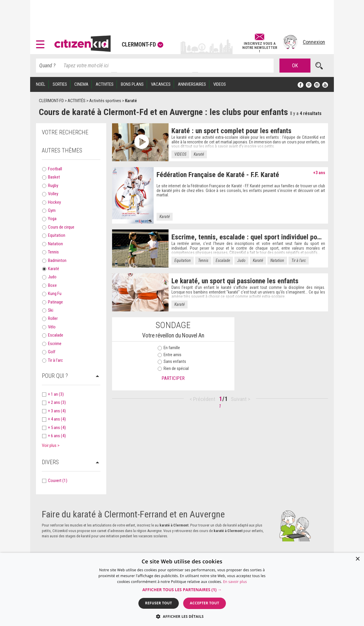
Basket (54, 177)
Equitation (57, 235)
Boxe (52, 285)
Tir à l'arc (55, 360)
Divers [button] (50, 462)
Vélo (52, 327)
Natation (55, 244)
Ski (51, 310)
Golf (52, 352)
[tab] (71, 151)
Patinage (55, 302)
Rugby (53, 186)
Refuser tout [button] (159, 603)
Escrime (55, 344)
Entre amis (170, 355)
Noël (41, 84)
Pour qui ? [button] (55, 376)
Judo (52, 277)
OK (295, 65)
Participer (173, 378)
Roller (53, 318)
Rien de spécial (173, 368)
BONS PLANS (132, 84)
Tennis (53, 252)
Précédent (204, 399)
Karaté (54, 269)
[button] (42, 42)
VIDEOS (220, 84)
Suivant (239, 399)
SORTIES (60, 84)
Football (55, 169)
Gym (52, 210)
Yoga (52, 219)
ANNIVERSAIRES (192, 84)
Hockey (54, 202)
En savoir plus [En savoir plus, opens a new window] (235, 582)
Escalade (56, 335)
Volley (53, 194)
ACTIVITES (105, 84)
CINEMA (81, 84)
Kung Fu (55, 294)
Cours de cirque (61, 227)
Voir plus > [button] (51, 445)
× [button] (357, 559)
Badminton (57, 260)
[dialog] (182, 589)
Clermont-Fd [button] (142, 44)
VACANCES (161, 84)
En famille (169, 348)
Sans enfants (172, 361)
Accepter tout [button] (205, 603)
